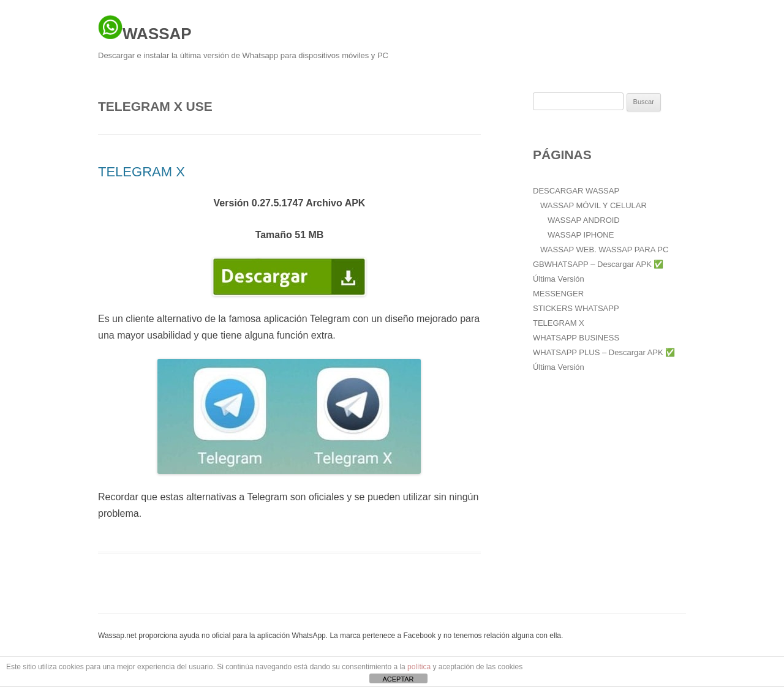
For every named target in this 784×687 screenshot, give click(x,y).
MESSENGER (558, 294)
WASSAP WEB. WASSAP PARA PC (604, 250)
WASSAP (145, 29)
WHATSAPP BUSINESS (576, 338)
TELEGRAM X (141, 172)
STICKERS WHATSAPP (576, 308)
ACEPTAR (398, 679)
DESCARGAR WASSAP (576, 191)
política (419, 667)
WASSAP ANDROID (584, 220)
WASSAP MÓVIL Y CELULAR (594, 205)
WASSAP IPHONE (581, 235)
